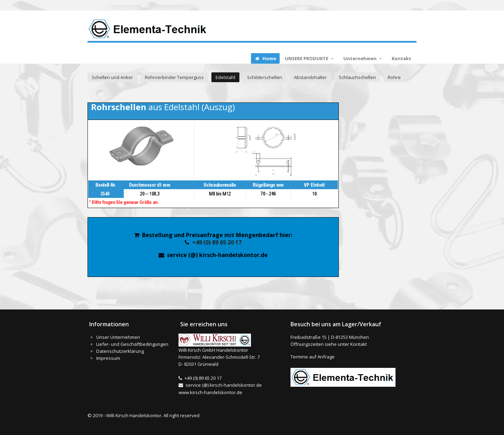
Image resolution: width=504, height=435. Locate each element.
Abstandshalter (310, 77)
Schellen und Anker (112, 77)
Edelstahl (225, 77)
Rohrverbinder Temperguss (174, 77)
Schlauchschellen (357, 77)
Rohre (394, 77)
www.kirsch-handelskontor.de (210, 392)
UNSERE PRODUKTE (310, 58)
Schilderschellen (265, 77)
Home (265, 58)
